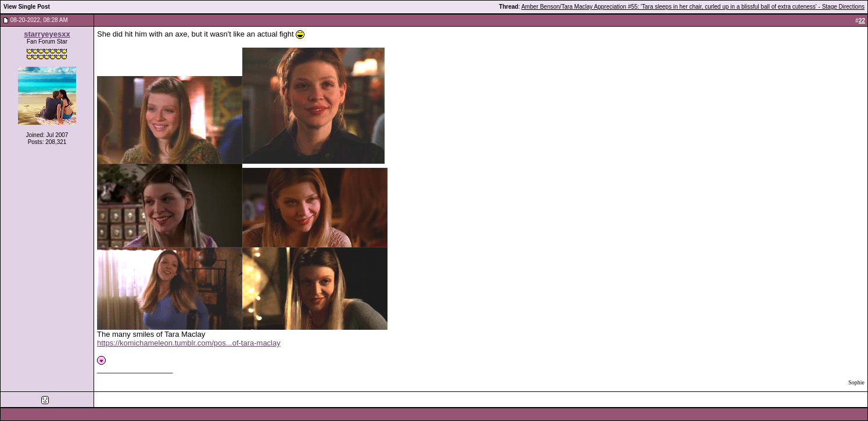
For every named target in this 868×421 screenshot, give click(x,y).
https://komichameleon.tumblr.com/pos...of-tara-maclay (189, 343)
